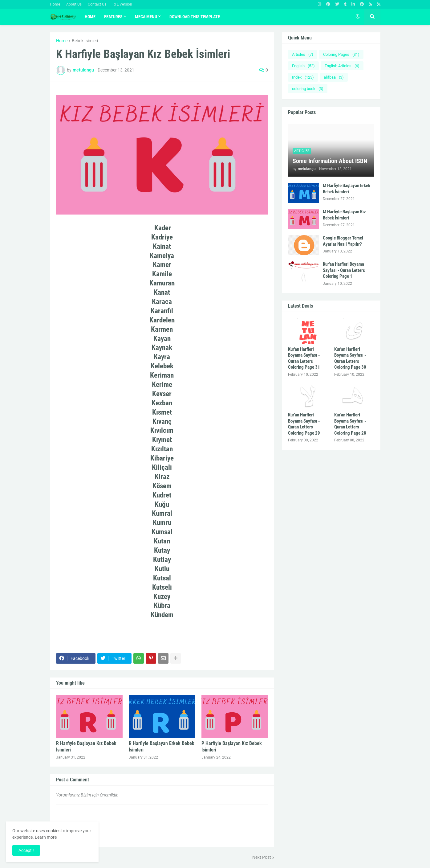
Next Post (262, 857)
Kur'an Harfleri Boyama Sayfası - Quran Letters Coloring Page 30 (350, 358)
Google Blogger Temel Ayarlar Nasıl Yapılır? (343, 241)
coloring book (308, 89)
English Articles (342, 66)
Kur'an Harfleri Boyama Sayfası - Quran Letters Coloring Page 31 (304, 358)
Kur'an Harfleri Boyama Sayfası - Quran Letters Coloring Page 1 (344, 270)
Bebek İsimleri (85, 41)
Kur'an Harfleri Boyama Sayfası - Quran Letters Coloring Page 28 (350, 424)
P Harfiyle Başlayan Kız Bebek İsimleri (232, 747)
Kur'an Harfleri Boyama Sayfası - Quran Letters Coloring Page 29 (304, 424)
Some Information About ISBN (330, 161)
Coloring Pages (341, 54)
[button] (358, 17)
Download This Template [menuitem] (195, 17)
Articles (303, 54)
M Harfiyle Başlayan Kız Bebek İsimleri (344, 215)
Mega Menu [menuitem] (146, 17)
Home (55, 4)
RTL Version (122, 4)
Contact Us (97, 4)
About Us (74, 4)
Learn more (46, 837)
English (303, 66)
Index (303, 77)
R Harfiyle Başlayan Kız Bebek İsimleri (86, 747)
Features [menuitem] (113, 17)
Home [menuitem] (90, 17)
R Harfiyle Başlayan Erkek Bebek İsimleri (162, 747)
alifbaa (334, 77)
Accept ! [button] (26, 850)
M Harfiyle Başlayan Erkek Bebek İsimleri (347, 189)
